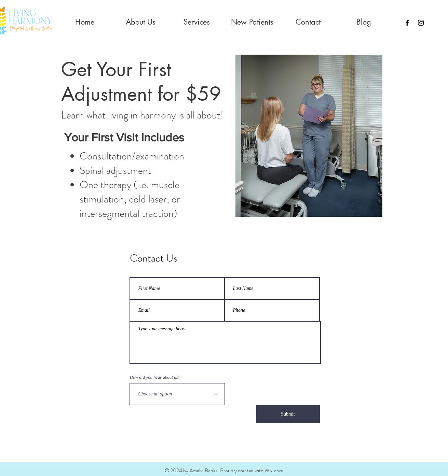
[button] (141, 22)
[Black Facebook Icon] (407, 23)
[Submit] (288, 414)
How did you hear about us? (155, 377)
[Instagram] (421, 23)
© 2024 (173, 470)
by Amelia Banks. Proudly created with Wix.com (233, 470)
